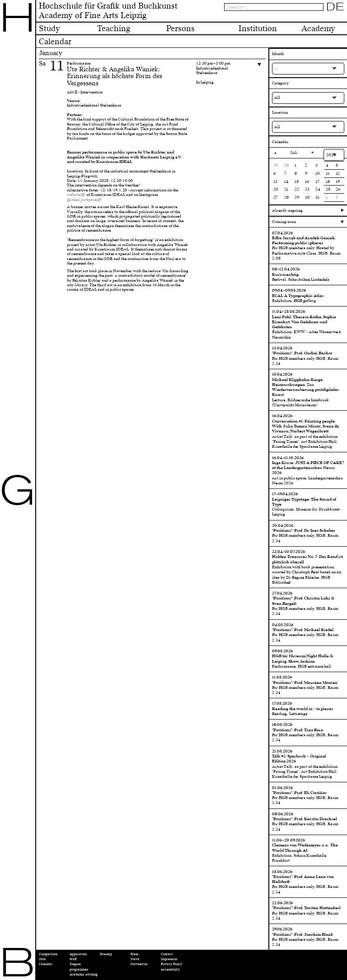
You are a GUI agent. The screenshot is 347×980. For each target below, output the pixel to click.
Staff (73, 959)
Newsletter (139, 964)
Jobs (42, 959)
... (276, 68)
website (74, 195)
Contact (167, 954)
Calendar (46, 964)
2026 (331, 155)
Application (78, 954)
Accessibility (170, 969)
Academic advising (84, 974)
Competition (48, 954)
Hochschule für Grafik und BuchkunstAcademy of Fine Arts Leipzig (108, 11)
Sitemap (106, 954)
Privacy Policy (171, 964)
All (277, 98)
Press (134, 954)
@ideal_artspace (82, 200)
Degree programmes (79, 966)
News (135, 959)
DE (335, 7)
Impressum (169, 959)
